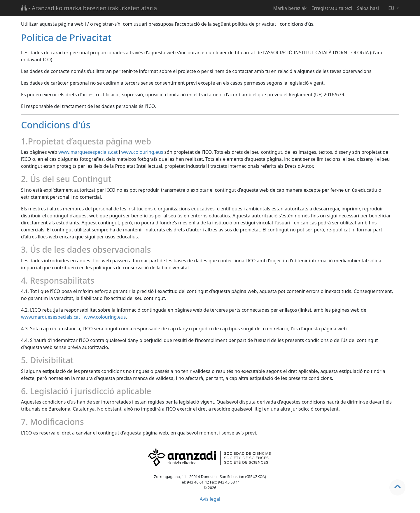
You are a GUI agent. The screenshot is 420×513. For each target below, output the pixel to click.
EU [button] (392, 8)
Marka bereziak (290, 8)
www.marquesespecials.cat (88, 152)
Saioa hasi (368, 8)
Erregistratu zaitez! (332, 8)
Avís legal (210, 499)
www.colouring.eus (142, 152)
